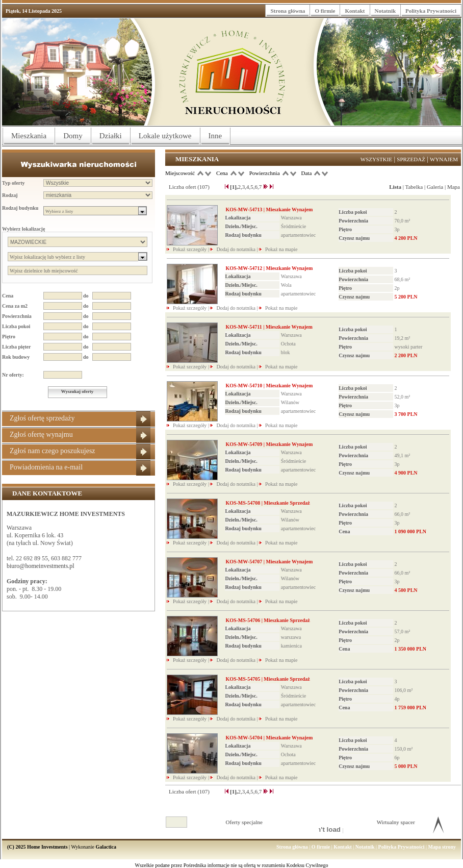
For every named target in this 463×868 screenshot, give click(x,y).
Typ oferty (14, 183)
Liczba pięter (16, 347)
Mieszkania (29, 136)
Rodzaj (10, 195)
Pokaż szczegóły (190, 249)
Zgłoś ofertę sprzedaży (42, 418)
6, (257, 187)
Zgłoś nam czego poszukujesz (53, 451)
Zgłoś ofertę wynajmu (41, 435)
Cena (8, 296)
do (86, 296)
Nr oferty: (13, 375)
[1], (234, 187)
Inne (215, 136)
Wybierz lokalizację (23, 229)
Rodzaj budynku (20, 208)
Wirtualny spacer (396, 822)
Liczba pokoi (16, 326)
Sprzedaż (411, 159)
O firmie (325, 11)
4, (248, 187)
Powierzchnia (17, 316)
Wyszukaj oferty (77, 391)
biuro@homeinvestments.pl (41, 566)
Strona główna (288, 11)
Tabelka (414, 187)
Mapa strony (442, 847)
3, (244, 187)
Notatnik (385, 11)
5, (252, 187)
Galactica (106, 847)
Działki (111, 136)
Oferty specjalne (244, 822)
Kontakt (355, 11)
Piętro (9, 337)
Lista (395, 187)
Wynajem (444, 159)
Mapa (454, 187)
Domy (73, 136)
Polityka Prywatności (431, 11)
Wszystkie (376, 159)
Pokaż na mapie (281, 249)
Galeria (435, 187)
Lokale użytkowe (165, 136)
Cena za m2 (15, 306)
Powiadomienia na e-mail (46, 467)
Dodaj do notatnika (236, 249)
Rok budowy (16, 357)
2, (240, 187)
